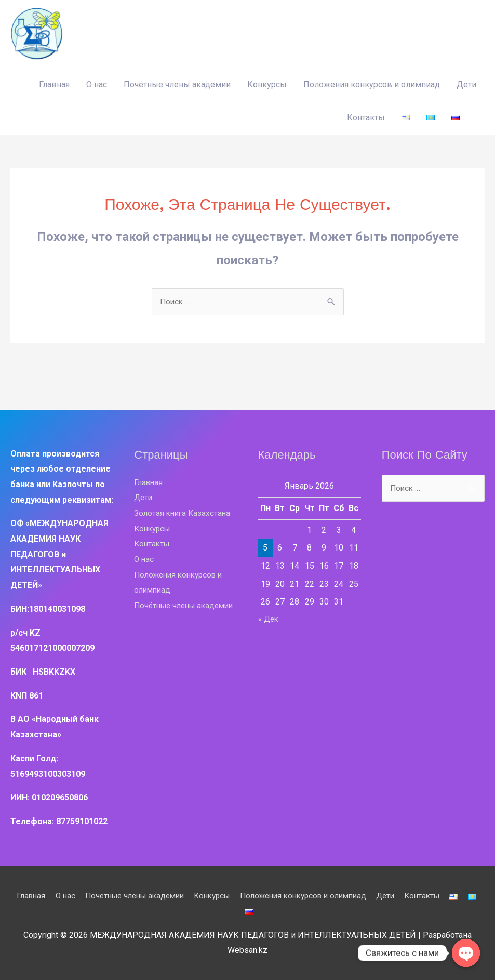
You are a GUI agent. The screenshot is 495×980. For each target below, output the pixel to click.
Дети (466, 83)
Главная (54, 83)
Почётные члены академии (177, 83)
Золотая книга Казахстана (184, 512)
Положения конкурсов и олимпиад (372, 83)
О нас (97, 83)
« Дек (269, 618)
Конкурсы (267, 83)
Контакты (366, 117)
